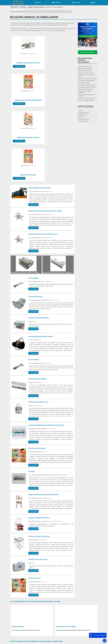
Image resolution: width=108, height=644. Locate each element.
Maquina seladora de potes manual (64, 12)
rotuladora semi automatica (85, 89)
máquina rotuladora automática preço (86, 76)
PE (45, 589)
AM (62, 589)
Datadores (81, 111)
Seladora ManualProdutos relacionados (85, 60)
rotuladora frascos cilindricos (87, 98)
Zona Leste (43, 603)
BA (49, 589)
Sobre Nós (76, 3)
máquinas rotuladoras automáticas (87, 79)
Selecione (14, 589)
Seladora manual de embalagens (48, 12)
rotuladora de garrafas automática (84, 92)
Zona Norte (22, 603)
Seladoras (81, 117)
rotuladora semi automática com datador (87, 95)
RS (41, 589)
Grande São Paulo (52, 603)
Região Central (15, 603)
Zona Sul (36, 603)
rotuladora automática (84, 83)
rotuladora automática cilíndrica (87, 85)
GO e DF (57, 589)
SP (30, 589)
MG (22, 589)
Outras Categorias (86, 106)
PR (34, 589)
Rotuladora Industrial (84, 119)
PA (66, 589)
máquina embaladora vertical (86, 73)
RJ (19, 589)
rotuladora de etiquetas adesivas (87, 87)
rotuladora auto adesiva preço (86, 81)
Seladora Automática (84, 113)
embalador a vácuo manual (85, 69)
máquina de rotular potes (85, 71)
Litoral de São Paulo (62, 603)
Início (38, 3)
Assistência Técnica (83, 121)
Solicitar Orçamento (88, 52)
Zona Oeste (30, 603)
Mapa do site (94, 622)
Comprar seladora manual (85, 66)
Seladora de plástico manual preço (31, 12)
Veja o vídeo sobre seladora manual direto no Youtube (26, 516)
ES (26, 589)
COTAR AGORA (18, 65)
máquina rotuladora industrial (86, 100)
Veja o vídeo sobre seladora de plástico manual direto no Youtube (73, 516)
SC (37, 589)
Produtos (56, 3)
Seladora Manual (82, 115)
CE (52, 589)
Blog (93, 3)
